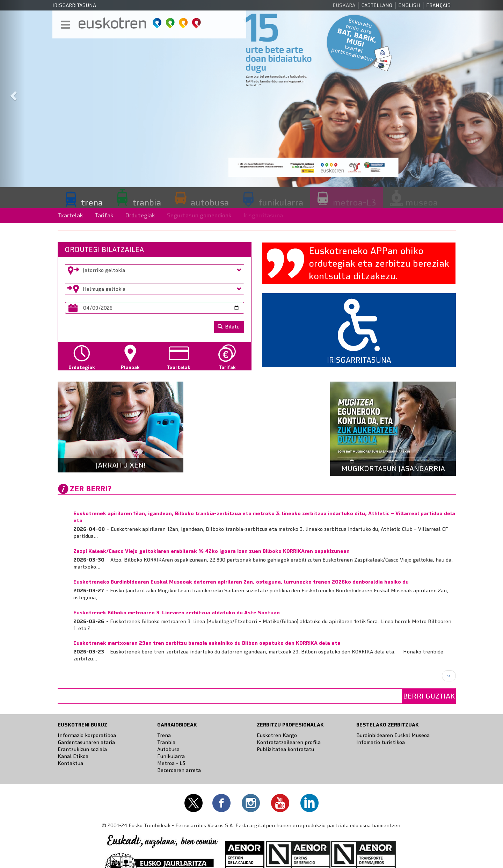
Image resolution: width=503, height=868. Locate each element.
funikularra (281, 202)
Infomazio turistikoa (381, 742)
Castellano (377, 5)
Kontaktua (70, 763)
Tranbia (166, 742)
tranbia (147, 202)
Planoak (130, 367)
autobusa (210, 202)
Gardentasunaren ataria (86, 742)
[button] (13, 94)
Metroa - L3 (171, 763)
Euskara (344, 5)
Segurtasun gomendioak (199, 215)
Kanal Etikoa (73, 756)
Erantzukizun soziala (82, 749)
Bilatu (229, 327)
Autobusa (168, 749)
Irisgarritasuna (74, 5)
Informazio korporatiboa (87, 735)
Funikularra (171, 756)
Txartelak (70, 215)
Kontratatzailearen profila (289, 742)
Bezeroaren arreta (179, 770)
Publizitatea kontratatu (285, 749)
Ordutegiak (140, 215)
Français (438, 5)
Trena (164, 735)
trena (92, 202)
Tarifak (104, 215)
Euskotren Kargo (277, 735)
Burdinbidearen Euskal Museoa (393, 735)
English (409, 5)
